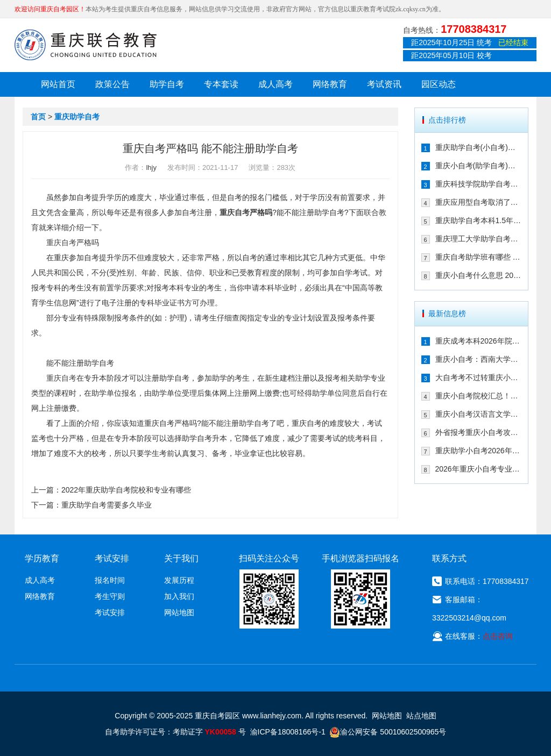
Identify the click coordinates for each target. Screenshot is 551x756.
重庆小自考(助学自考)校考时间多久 (479, 166)
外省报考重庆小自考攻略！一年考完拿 (479, 432)
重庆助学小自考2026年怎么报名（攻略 (479, 451)
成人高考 (275, 84)
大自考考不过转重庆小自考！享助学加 (479, 377)
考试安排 (110, 612)
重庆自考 (235, 212)
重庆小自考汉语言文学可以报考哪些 (479, 414)
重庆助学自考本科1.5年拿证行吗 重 (479, 220)
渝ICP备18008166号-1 (288, 732)
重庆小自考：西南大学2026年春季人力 (479, 359)
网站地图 (179, 612)
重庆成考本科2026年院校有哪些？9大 (479, 341)
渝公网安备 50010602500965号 (388, 732)
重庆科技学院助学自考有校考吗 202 (479, 184)
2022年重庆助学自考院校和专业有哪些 (126, 490)
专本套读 (221, 84)
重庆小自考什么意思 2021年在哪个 (479, 275)
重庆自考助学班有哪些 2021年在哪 (479, 257)
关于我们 (181, 558)
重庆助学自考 (77, 117)
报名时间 (110, 580)
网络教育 (330, 84)
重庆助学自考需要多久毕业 (107, 505)
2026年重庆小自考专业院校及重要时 (479, 469)
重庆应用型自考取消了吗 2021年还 (479, 202)
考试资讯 (384, 84)
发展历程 (179, 580)
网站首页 (58, 84)
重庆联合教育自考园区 (86, 45)
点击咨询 (498, 636)
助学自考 (167, 84)
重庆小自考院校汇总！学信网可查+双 (479, 396)
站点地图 (421, 716)
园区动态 (439, 84)
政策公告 (112, 84)
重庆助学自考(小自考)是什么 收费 (479, 147)
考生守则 (110, 596)
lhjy (151, 167)
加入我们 (179, 596)
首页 (38, 117)
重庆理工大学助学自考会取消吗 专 (479, 239)
